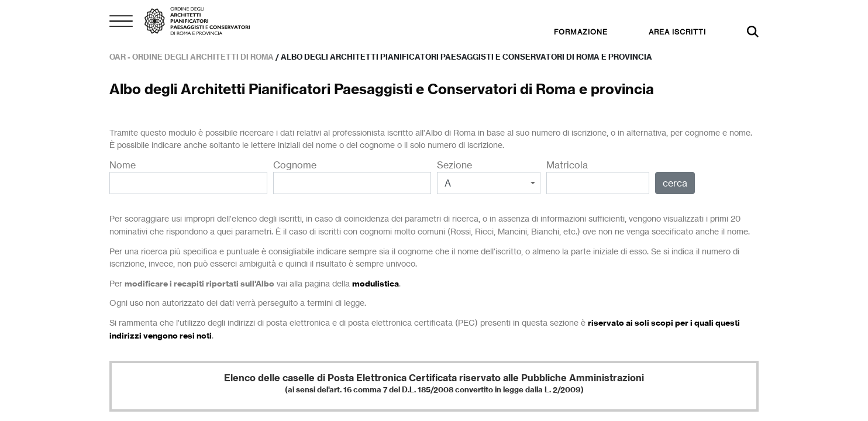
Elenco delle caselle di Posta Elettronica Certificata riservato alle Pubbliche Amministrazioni (434, 383)
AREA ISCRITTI (677, 32)
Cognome (352, 177)
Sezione (489, 177)
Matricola (598, 177)
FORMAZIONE (581, 32)
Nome (188, 177)
